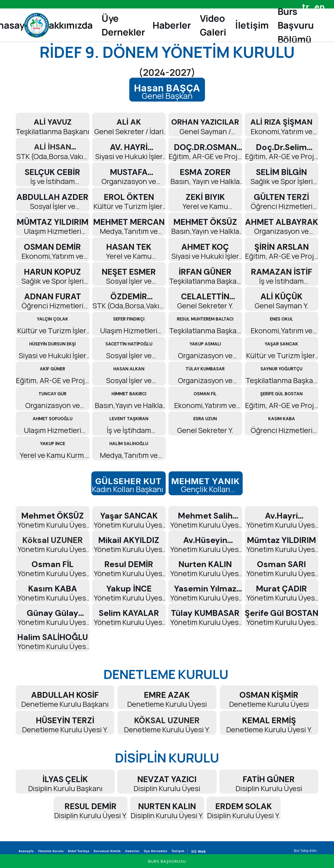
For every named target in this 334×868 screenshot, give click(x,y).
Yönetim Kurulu (50, 851)
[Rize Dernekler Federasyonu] (37, 25)
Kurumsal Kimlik (106, 851)
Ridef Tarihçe (78, 851)
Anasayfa (25, 851)
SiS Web (198, 851)
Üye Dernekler (155, 851)
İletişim (177, 851)
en (320, 7)
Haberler (132, 851)
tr (306, 7)
